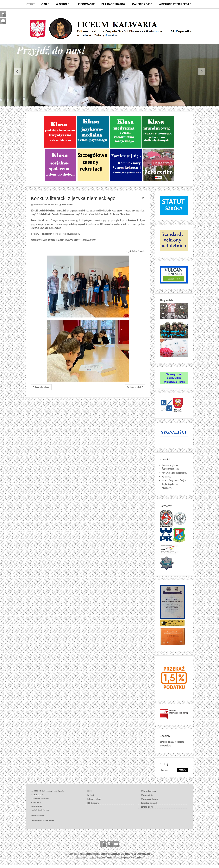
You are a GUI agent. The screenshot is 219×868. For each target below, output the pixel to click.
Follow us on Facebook (103, 844)
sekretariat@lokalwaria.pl (42, 810)
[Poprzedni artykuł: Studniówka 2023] (41, 387)
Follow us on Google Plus (110, 844)
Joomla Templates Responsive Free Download (125, 858)
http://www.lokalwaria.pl (37, 815)
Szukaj (183, 770)
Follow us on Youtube (116, 844)
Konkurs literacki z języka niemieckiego (73, 198)
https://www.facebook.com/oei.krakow (80, 240)
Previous (17, 71)
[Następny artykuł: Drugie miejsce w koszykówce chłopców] (135, 387)
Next (202, 71)
